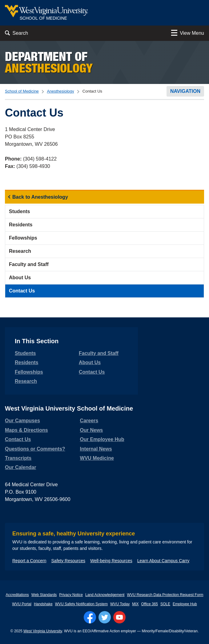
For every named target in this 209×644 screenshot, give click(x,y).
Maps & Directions (26, 430)
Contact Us (22, 291)
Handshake (43, 604)
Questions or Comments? (35, 449)
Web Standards (44, 595)
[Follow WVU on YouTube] (119, 617)
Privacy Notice (71, 595)
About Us (20, 278)
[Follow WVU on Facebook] (90, 617)
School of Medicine (22, 91)
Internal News (96, 449)
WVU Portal (22, 604)
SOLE (165, 604)
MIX (135, 604)
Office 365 (150, 604)
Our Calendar (20, 467)
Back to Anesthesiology (40, 197)
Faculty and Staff (29, 264)
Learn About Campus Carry (163, 561)
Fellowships (23, 238)
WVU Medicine (97, 458)
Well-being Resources (111, 561)
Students (19, 211)
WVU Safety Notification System (81, 604)
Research (20, 251)
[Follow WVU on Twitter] (105, 617)
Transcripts (18, 458)
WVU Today (120, 604)
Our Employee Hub (102, 439)
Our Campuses (22, 421)
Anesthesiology (60, 91)
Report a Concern (29, 561)
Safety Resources (68, 561)
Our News (92, 430)
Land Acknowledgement (105, 595)
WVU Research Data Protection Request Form (165, 595)
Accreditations (17, 595)
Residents (21, 225)
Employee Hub (185, 604)
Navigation (185, 91)
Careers (89, 421)
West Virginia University (43, 631)
